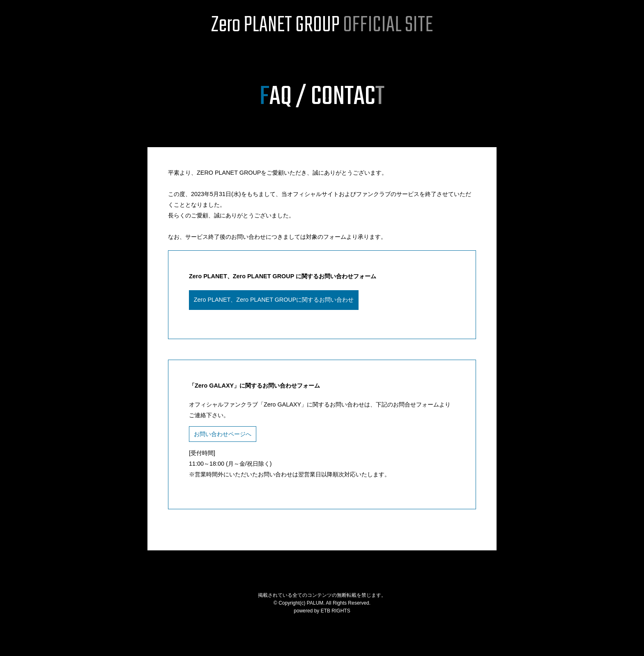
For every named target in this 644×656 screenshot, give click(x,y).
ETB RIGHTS (336, 611)
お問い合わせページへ (223, 434)
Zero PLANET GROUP (322, 25)
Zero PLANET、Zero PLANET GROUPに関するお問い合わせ (274, 300)
